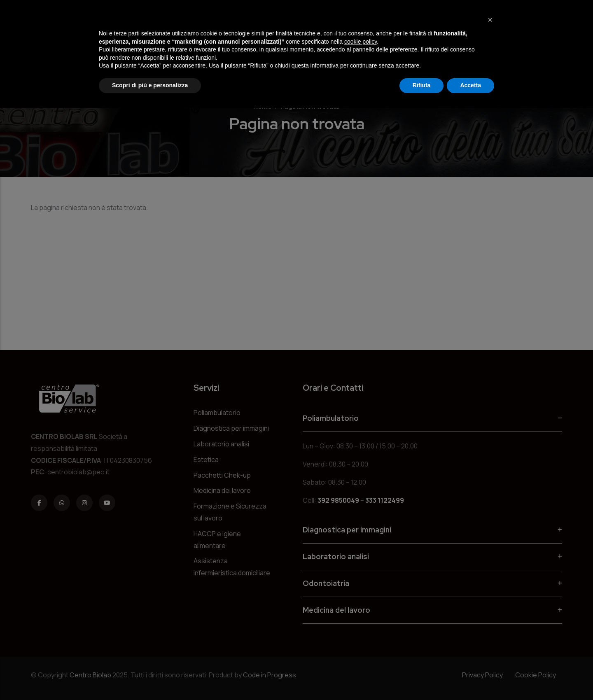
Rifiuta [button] (422, 85)
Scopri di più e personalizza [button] (150, 85)
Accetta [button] (470, 85)
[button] (490, 20)
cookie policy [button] (361, 42)
